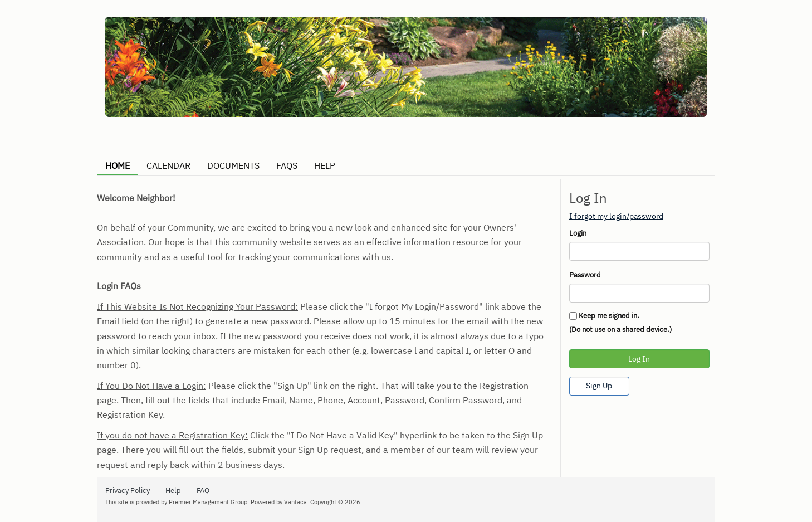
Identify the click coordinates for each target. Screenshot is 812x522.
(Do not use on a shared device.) (620, 330)
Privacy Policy (128, 491)
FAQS (287, 165)
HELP (325, 165)
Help (173, 491)
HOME (118, 165)
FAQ (203, 491)
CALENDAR (168, 165)
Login (578, 233)
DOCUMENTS (233, 165)
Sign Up (599, 386)
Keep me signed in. (609, 316)
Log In (639, 359)
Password (585, 275)
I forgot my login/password (616, 216)
